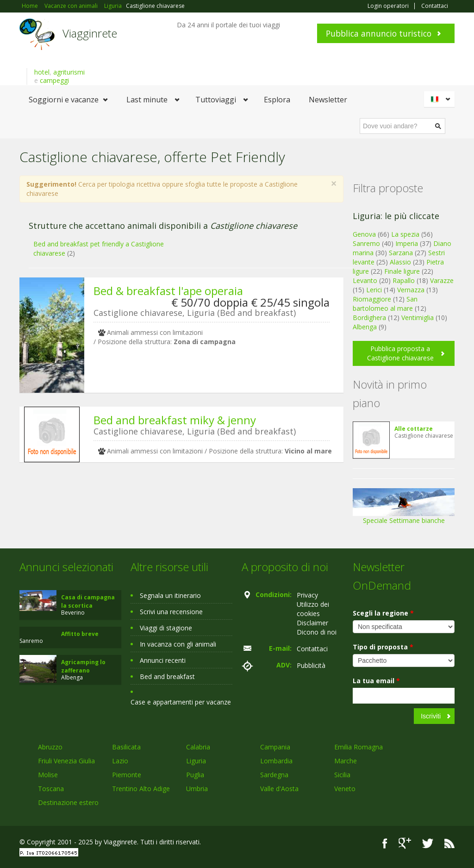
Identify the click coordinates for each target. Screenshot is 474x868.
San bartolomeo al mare (385, 304)
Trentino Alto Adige (141, 789)
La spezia (405, 234)
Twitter (428, 843)
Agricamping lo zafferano (83, 666)
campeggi (54, 80)
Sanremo (366, 243)
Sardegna (274, 775)
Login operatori (388, 6)
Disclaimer (312, 623)
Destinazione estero (68, 802)
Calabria (198, 747)
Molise (48, 775)
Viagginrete (90, 33)
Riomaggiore (372, 299)
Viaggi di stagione (166, 628)
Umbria (197, 789)
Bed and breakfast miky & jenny (175, 420)
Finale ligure (402, 271)
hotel (42, 72)
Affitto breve (80, 634)
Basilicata (126, 747)
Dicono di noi (317, 632)
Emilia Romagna (359, 747)
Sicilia (342, 775)
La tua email (376, 681)
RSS (449, 843)
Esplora (277, 100)
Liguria (196, 761)
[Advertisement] (177, 541)
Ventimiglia (418, 318)
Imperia (407, 243)
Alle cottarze (414, 429)
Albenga (365, 327)
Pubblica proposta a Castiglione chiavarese (400, 353)
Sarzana (401, 253)
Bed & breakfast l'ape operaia (168, 291)
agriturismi (69, 72)
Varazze (442, 280)
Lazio (120, 761)
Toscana (51, 789)
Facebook (385, 843)
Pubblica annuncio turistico (379, 33)
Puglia (195, 775)
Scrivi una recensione (171, 612)
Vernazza (411, 290)
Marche (346, 761)
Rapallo (404, 280)
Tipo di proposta (383, 647)
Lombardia (276, 761)
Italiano (441, 99)
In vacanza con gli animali (178, 644)
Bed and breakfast (167, 676)
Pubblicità (311, 665)
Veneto (345, 789)
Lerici (374, 290)
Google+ (405, 843)
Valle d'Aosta (279, 789)
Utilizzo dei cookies (313, 609)
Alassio (400, 262)
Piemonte (127, 775)
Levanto (365, 280)
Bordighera (369, 318)
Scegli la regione (383, 613)
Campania (275, 747)
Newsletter (328, 100)
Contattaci (435, 6)
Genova (364, 234)
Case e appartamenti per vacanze (181, 702)
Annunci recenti (163, 660)
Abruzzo (50, 747)
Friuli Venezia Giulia (66, 761)
